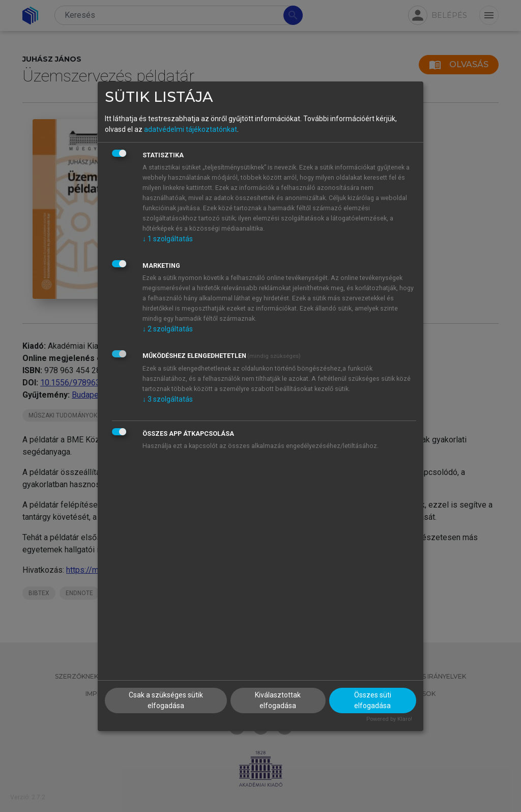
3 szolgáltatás (168, 399)
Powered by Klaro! (389, 719)
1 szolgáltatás (168, 239)
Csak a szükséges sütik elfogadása (166, 700)
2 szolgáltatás (168, 329)
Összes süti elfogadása (373, 700)
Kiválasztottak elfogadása (278, 700)
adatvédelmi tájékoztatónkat (191, 129)
